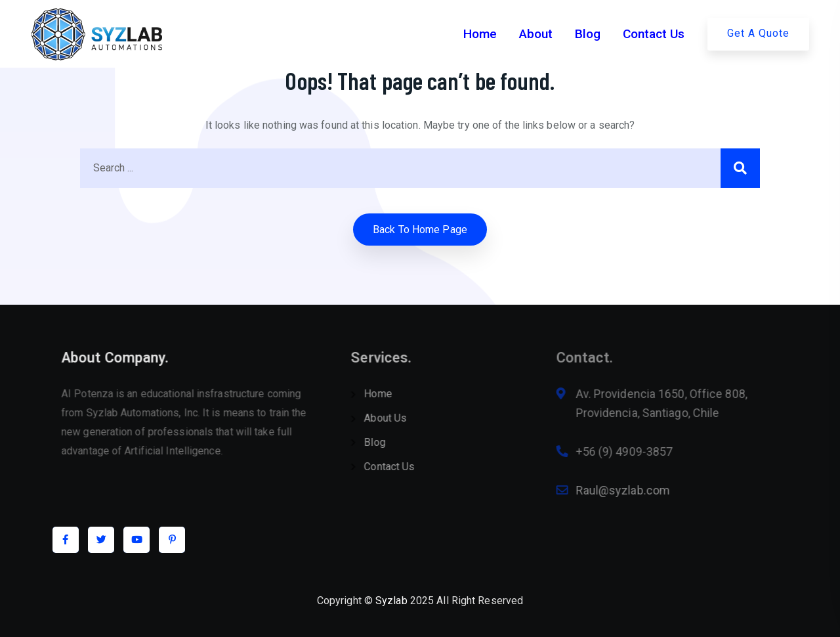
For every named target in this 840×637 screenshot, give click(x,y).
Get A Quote (758, 33)
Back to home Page (420, 230)
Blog (588, 34)
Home (480, 34)
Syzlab (391, 601)
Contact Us (654, 34)
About (536, 34)
